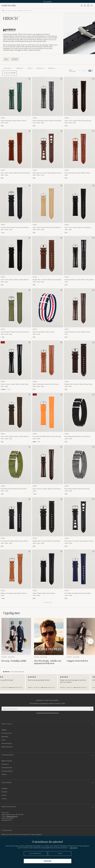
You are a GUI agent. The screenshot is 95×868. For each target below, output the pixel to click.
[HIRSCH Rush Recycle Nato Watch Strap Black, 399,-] (79, 418)
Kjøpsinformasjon (7, 761)
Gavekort (4, 774)
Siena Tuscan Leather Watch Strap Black (15, 384)
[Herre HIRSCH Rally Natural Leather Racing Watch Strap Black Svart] (79, 517)
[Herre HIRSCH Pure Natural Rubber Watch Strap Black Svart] (16, 517)
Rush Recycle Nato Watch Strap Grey (77, 489)
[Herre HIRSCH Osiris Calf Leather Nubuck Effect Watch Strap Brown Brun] (16, 412)
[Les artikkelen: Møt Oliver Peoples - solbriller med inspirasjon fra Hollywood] (49, 641)
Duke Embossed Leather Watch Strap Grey (47, 121)
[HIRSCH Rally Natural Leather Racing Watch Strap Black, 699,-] (79, 522)
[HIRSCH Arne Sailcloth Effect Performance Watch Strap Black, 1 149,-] (16, 209)
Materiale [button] (41, 68)
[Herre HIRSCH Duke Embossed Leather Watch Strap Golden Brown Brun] (79, 149)
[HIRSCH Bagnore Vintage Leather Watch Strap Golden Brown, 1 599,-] (16, 574)
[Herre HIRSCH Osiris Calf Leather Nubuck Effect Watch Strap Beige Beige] (48, 203)
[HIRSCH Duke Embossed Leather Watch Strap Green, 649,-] (16, 102)
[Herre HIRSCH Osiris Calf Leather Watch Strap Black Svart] (79, 203)
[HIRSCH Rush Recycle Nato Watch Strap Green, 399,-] (16, 470)
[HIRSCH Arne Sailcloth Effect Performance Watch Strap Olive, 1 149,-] (16, 313)
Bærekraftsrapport (7, 747)
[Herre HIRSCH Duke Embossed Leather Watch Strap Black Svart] (79, 255)
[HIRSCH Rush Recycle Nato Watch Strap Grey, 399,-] (79, 470)
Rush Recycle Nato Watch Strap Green (14, 489)
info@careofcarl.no (12, 816)
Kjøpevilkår (5, 737)
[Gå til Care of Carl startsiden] (9, 6)
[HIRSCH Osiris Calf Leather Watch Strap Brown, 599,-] (79, 102)
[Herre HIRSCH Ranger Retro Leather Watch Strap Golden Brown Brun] (48, 255)
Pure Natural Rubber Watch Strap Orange (47, 436)
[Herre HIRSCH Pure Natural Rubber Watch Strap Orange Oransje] (48, 412)
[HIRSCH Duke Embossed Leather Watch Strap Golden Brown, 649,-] (79, 154)
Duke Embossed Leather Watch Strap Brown (77, 332)
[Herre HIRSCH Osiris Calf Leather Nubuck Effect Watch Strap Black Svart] (16, 255)
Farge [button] (31, 68)
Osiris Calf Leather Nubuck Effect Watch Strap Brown (15, 437)
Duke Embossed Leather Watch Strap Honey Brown (45, 384)
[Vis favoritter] (85, 6)
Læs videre (73, 848)
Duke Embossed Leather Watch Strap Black (79, 280)
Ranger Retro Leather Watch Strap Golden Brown (47, 280)
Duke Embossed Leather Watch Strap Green (13, 121)
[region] (47, 682)
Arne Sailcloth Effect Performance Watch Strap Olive (15, 332)
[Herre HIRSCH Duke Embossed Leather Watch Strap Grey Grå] (48, 96)
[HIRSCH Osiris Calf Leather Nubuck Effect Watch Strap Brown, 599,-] (16, 418)
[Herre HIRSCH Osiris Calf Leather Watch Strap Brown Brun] (79, 96)
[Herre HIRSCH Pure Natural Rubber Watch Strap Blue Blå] (79, 569)
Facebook (4, 792)
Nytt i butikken (47, 1)
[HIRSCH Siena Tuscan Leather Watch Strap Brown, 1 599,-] (48, 470)
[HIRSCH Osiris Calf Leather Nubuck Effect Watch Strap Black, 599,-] (16, 261)
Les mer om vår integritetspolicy (47, 713)
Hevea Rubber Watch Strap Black (44, 593)
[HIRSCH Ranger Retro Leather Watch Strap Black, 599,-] (48, 522)
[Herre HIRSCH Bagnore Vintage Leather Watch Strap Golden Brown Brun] (16, 569)
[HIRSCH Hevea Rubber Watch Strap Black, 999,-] (48, 574)
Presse (4, 740)
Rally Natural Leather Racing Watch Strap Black (79, 541)
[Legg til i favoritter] (29, 79)
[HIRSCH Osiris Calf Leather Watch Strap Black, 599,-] (79, 209)
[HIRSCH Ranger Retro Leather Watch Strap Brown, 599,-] (79, 365)
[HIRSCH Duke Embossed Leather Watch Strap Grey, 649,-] (48, 102)
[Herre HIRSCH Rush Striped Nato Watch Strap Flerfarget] (48, 308)
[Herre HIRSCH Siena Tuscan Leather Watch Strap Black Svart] (16, 360)
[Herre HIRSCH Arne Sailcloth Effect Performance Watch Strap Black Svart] (16, 203)
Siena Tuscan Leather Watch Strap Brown (47, 489)
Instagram (5, 788)
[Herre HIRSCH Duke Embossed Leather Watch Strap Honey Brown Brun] (48, 360)
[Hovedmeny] (92, 6)
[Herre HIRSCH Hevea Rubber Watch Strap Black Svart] (48, 569)
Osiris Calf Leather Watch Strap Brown (78, 121)
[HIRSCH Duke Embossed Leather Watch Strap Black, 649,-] (79, 261)
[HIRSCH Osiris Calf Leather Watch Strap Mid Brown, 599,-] (16, 154)
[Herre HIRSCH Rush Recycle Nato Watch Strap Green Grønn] (16, 464)
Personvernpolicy (7, 743)
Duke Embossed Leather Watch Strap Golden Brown (77, 173)
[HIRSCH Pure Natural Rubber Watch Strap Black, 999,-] (16, 522)
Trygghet (4, 730)
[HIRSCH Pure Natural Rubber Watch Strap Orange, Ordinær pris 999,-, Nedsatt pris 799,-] (48, 418)
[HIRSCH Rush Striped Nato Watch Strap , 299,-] (48, 313)
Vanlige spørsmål (7, 768)
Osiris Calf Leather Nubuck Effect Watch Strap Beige (47, 228)
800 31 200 (10, 818)
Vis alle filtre (10, 73)
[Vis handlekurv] (88, 5)
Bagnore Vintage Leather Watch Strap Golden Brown (14, 593)
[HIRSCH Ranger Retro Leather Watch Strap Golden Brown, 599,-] (48, 261)
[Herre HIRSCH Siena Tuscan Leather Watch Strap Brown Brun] (48, 464)
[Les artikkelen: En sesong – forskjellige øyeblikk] (16, 641)
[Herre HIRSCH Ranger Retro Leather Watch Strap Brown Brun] (79, 360)
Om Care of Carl (6, 733)
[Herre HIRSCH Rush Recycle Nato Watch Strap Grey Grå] (79, 464)
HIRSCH (3, 118)
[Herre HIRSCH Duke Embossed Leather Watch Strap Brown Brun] (79, 308)
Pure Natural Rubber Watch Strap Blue (78, 593)
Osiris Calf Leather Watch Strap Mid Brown (16, 173)
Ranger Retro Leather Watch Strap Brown (79, 384)
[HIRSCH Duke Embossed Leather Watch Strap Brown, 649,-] (79, 313)
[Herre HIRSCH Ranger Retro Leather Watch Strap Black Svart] (48, 517)
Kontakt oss (5, 764)
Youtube (4, 795)
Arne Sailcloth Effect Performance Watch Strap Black (15, 228)
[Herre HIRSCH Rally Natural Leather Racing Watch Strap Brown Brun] (48, 149)
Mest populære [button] (74, 71)
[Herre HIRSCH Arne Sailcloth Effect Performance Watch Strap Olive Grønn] (16, 308)
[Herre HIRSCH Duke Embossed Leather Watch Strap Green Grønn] (16, 96)
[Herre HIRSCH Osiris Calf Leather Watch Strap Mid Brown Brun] (16, 149)
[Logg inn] (82, 6)
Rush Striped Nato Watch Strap (43, 332)
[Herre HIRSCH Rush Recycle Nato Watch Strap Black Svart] (79, 412)
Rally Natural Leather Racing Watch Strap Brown (47, 173)
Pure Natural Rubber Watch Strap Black (14, 541)
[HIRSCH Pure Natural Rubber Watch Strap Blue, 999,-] (79, 574)
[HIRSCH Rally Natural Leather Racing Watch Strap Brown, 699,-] (48, 154)
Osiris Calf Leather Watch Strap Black (78, 227)
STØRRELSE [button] (20, 68)
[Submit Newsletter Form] (91, 709)
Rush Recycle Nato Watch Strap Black (77, 436)
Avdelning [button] (8, 68)
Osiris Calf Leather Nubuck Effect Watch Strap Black (15, 280)
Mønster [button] (52, 68)
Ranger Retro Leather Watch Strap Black (46, 541)
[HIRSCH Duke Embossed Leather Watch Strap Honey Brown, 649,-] (48, 365)
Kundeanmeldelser (7, 771)
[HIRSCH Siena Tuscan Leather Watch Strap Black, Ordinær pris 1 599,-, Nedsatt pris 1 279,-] (16, 365)
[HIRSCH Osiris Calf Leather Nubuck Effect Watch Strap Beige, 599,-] (48, 209)
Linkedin (4, 799)
